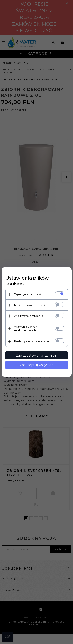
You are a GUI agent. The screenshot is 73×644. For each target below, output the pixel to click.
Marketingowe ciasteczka (31, 305)
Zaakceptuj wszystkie (37, 365)
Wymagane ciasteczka (29, 294)
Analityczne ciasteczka (29, 316)
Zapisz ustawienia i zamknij (37, 355)
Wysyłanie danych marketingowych (26, 328)
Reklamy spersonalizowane (32, 341)
